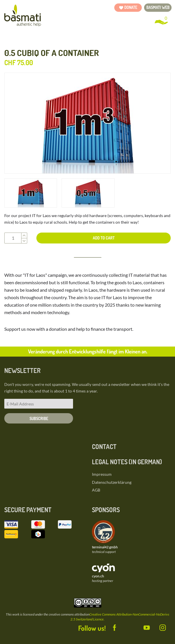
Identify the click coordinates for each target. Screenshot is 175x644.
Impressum (102, 474)
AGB (96, 490)
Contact (104, 446)
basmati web (158, 7)
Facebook (111, 627)
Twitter (127, 627)
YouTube (143, 627)
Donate (131, 7)
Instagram (159, 627)
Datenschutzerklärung (112, 482)
